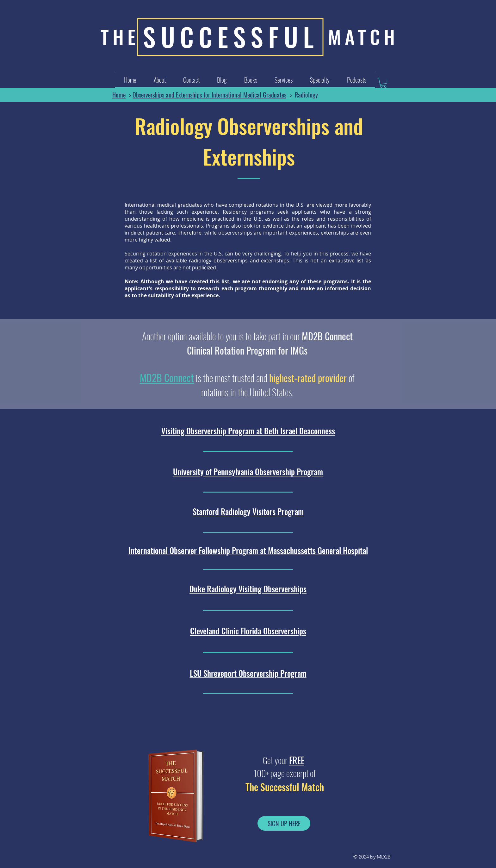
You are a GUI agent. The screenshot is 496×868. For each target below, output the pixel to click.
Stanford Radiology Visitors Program (248, 511)
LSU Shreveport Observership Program (248, 673)
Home (119, 95)
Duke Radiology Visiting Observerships (248, 589)
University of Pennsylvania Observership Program (248, 472)
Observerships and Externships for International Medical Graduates (209, 95)
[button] (283, 80)
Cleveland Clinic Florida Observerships (248, 631)
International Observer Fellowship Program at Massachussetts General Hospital (248, 550)
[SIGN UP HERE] (284, 823)
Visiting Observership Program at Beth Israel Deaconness (248, 431)
